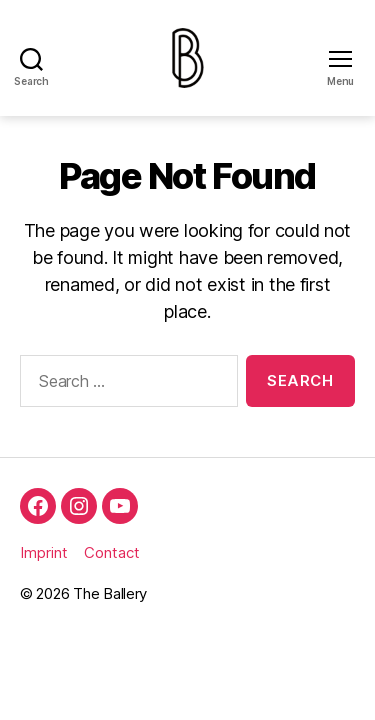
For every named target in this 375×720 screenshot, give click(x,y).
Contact (112, 552)
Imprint (44, 552)
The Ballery (110, 593)
